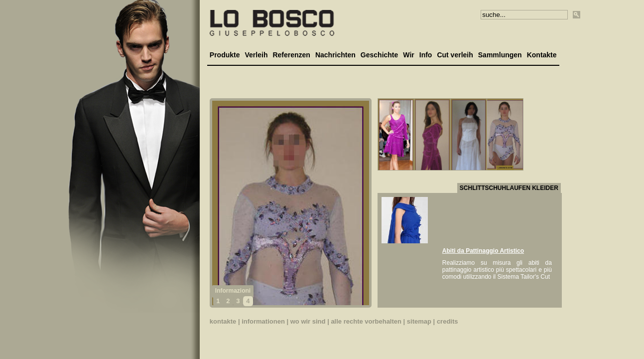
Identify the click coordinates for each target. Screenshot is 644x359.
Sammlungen (500, 55)
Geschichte (379, 55)
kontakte (223, 321)
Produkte (225, 55)
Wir (408, 55)
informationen (263, 321)
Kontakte (542, 55)
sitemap (419, 321)
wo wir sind (308, 321)
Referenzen (291, 55)
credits (448, 321)
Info (426, 55)
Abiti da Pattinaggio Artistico (483, 251)
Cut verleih (455, 55)
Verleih (257, 55)
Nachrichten (335, 55)
